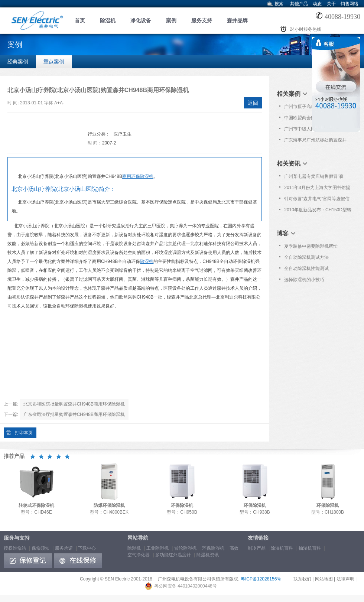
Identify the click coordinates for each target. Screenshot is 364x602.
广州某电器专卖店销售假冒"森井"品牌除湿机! (314, 178)
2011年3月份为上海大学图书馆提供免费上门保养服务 (317, 189)
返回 (253, 103)
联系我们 (302, 579)
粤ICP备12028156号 (261, 579)
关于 (331, 4)
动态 (317, 4)
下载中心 (87, 548)
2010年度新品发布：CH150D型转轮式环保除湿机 (318, 211)
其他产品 (299, 4)
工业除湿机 (157, 548)
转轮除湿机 (185, 548)
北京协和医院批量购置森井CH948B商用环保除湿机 (74, 404)
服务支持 (202, 20)
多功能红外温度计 (173, 555)
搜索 (279, 4)
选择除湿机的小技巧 (304, 280)
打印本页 (24, 433)
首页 (80, 20)
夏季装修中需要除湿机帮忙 (311, 246)
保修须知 (40, 548)
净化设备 (141, 20)
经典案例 (18, 62)
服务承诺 (64, 548)
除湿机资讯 (208, 555)
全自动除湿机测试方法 (306, 257)
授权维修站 (15, 548)
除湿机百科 (282, 548)
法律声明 (345, 579)
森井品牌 (237, 20)
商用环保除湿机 (138, 176)
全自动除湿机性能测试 (306, 269)
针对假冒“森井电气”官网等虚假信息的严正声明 (317, 200)
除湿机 (108, 20)
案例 (171, 20)
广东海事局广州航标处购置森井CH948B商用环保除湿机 (315, 141)
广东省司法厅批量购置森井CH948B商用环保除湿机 (74, 414)
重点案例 (54, 62)
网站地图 (324, 579)
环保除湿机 (213, 548)
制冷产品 (257, 548)
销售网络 (350, 4)
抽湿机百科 (310, 548)
